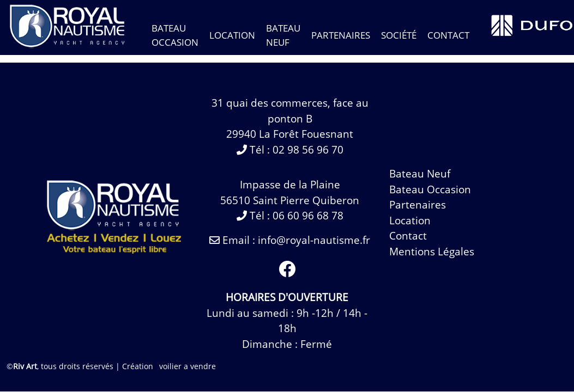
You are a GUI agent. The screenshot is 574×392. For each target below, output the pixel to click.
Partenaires (341, 35)
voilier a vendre (188, 366)
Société (399, 35)
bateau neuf (420, 174)
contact (448, 35)
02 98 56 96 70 (308, 150)
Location (232, 35)
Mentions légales (432, 252)
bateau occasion (430, 189)
